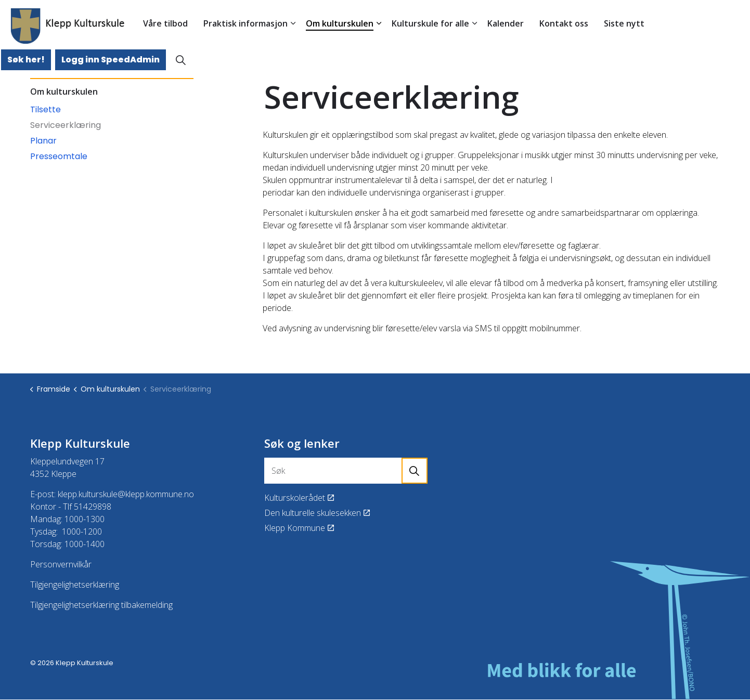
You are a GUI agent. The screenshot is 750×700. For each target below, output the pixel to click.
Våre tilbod (165, 23)
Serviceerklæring (66, 125)
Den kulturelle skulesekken (317, 513)
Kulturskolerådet (299, 498)
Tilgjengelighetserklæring (75, 585)
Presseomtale (59, 156)
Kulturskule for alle (430, 23)
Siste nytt (624, 23)
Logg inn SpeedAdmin (111, 60)
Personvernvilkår (61, 564)
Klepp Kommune (299, 528)
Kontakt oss (564, 23)
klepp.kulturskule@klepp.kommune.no (126, 494)
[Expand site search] (180, 60)
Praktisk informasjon (245, 23)
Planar (43, 141)
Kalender (506, 23)
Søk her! (26, 60)
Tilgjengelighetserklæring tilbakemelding (101, 605)
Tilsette (46, 109)
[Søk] (346, 471)
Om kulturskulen (340, 23)
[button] (415, 471)
